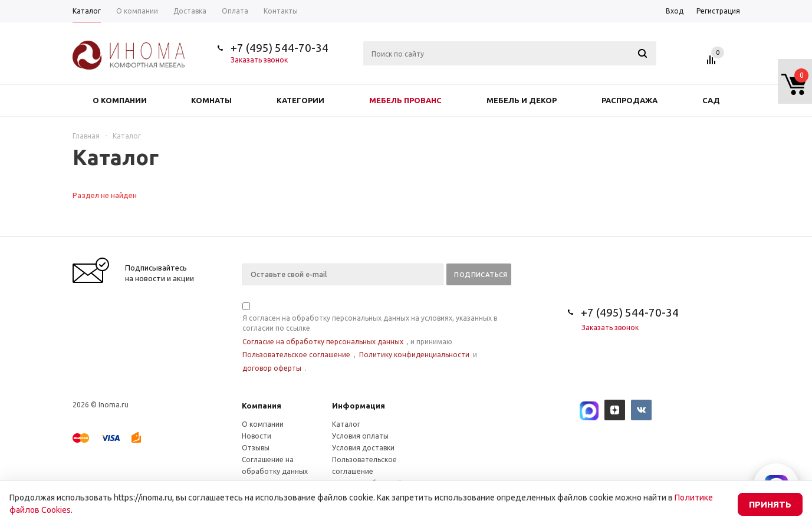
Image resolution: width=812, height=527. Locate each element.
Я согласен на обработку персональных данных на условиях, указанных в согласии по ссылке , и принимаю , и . (370, 338)
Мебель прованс (405, 100)
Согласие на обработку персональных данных (323, 342)
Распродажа (629, 100)
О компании (120, 100)
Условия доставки (363, 448)
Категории (300, 100)
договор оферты (272, 368)
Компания (262, 406)
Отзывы (256, 448)
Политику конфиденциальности (414, 355)
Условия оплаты (360, 436)
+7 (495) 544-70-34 (280, 48)
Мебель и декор (522, 100)
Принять (770, 504)
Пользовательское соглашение (296, 355)
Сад (711, 100)
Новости (257, 436)
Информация (359, 406)
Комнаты (211, 100)
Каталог (346, 424)
